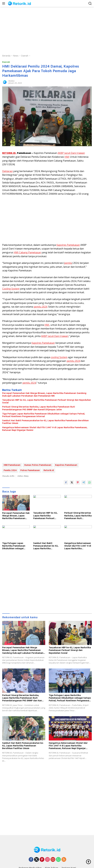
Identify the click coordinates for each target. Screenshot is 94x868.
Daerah (6, 62)
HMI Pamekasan (12, 465)
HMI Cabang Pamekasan (27, 252)
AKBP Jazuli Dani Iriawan (71, 153)
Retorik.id (49, 471)
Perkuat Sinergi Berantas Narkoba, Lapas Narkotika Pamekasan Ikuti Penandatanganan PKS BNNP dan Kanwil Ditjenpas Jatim (39, 408)
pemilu (68, 263)
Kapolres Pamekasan (68, 245)
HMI (67, 157)
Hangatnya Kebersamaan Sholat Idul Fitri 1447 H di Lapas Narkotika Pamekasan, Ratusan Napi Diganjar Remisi (45, 429)
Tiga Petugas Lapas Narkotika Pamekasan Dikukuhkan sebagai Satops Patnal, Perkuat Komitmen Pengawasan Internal (44, 415)
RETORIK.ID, (9, 153)
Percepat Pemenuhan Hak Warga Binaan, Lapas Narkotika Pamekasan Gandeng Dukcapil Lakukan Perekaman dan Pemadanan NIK (44, 395)
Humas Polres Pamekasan (38, 465)
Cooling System (11, 289)
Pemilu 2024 (10, 471)
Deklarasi (7, 171)
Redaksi (11, 81)
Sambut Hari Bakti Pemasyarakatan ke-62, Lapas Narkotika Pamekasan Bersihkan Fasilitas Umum (45, 422)
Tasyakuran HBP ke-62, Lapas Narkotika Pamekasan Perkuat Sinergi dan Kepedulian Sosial (47, 402)
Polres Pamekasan (30, 471)
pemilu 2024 (40, 307)
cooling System (59, 357)
